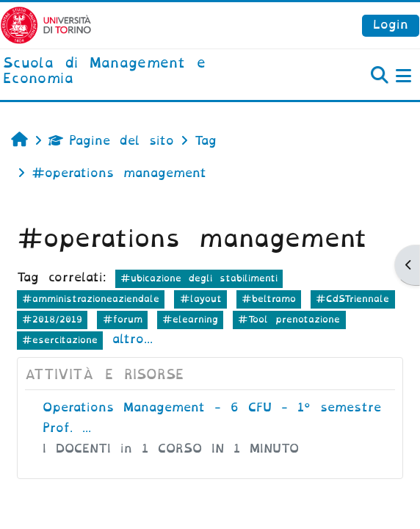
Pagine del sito (111, 141)
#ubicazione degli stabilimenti (199, 278)
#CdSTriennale (352, 299)
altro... (133, 339)
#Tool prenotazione (289, 319)
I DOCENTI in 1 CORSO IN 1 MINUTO (171, 449)
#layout (201, 299)
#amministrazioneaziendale (91, 299)
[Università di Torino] (46, 25)
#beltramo (269, 299)
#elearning (190, 319)
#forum (123, 319)
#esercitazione (60, 340)
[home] (140, 72)
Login (391, 25)
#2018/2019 (52, 319)
